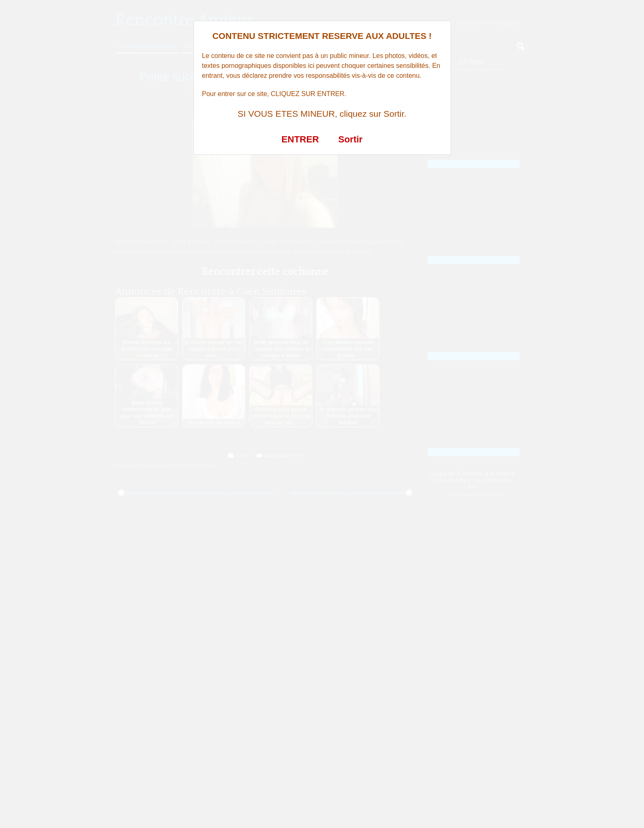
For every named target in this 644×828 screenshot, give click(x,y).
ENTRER (300, 139)
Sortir (351, 139)
